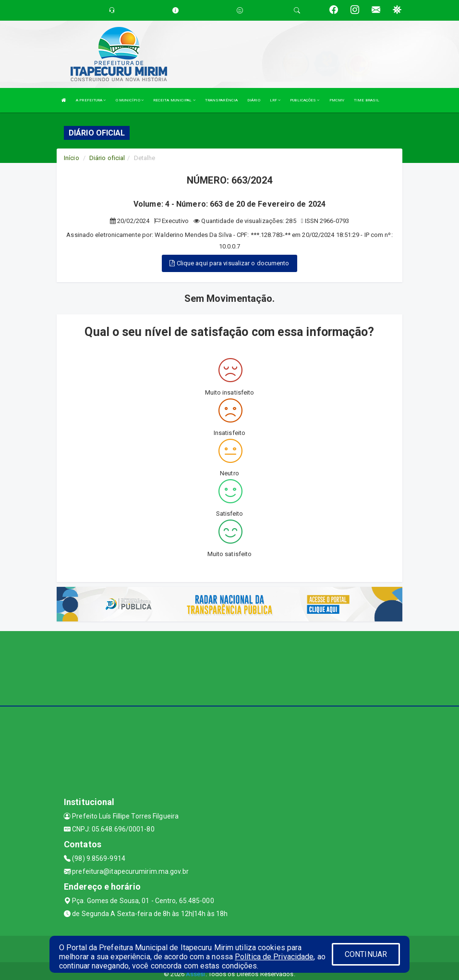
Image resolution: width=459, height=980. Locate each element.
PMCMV (337, 100)
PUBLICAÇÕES (305, 100)
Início (72, 158)
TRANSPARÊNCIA (221, 100)
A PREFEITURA (91, 100)
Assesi (196, 974)
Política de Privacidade (274, 957)
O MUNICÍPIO (130, 100)
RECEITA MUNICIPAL (174, 100)
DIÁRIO (254, 100)
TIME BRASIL (367, 100)
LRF (275, 100)
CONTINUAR (366, 954)
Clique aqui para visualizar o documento (229, 263)
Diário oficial (107, 158)
